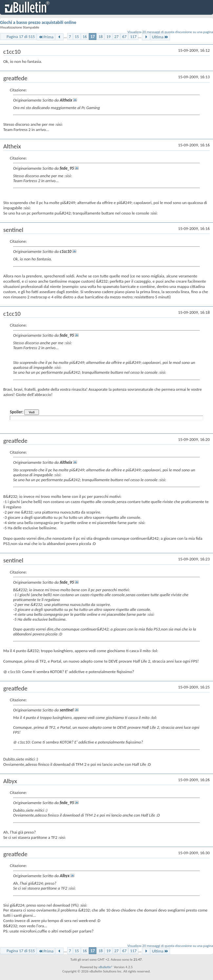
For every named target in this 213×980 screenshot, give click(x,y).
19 (108, 37)
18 (100, 37)
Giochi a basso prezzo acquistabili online (38, 22)
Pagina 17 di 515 (21, 37)
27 (116, 37)
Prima (46, 37)
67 (124, 37)
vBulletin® (106, 967)
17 (93, 37)
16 (85, 37)
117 (133, 37)
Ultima (160, 37)
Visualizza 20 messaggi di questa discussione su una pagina (170, 32)
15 (77, 37)
